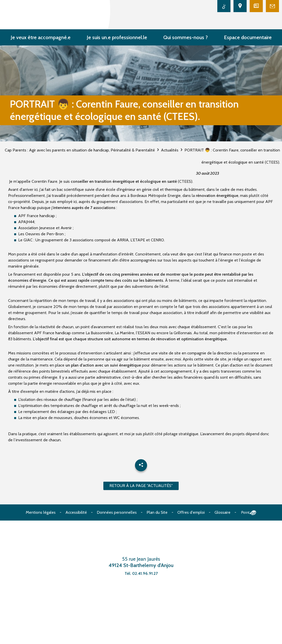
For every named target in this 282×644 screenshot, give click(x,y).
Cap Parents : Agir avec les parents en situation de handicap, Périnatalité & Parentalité (80, 150)
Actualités (170, 150)
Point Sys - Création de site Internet (249, 513)
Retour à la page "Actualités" (141, 486)
